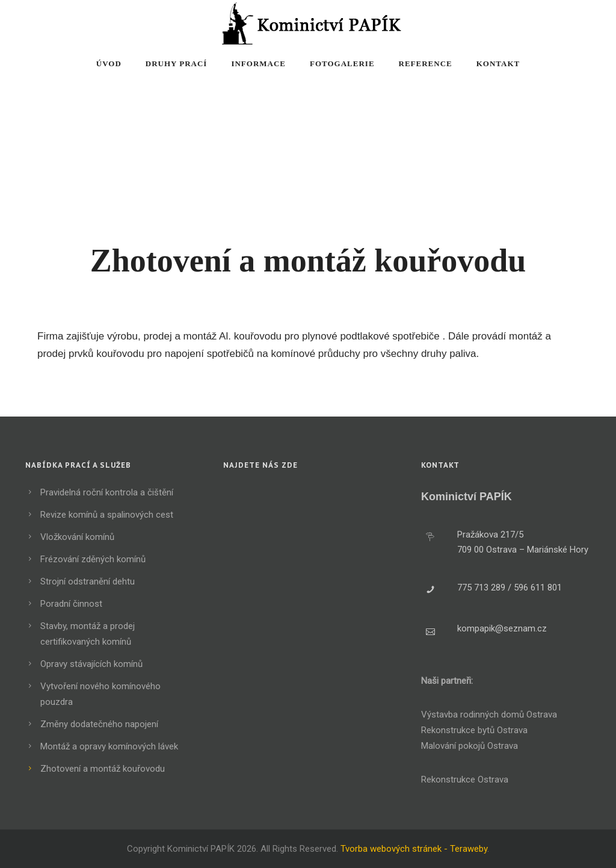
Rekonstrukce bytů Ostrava (474, 730)
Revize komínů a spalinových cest (107, 515)
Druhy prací (177, 64)
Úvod (109, 64)
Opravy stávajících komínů (91, 664)
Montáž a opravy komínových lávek (109, 746)
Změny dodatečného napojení (99, 724)
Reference (426, 64)
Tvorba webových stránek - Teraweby (414, 849)
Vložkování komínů (77, 537)
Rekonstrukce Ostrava (465, 780)
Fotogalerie (342, 64)
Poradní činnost (71, 604)
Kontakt (498, 64)
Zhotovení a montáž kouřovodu (103, 769)
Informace (258, 64)
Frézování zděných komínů (93, 559)
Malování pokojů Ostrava (470, 746)
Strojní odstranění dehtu (88, 581)
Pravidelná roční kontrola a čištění (107, 492)
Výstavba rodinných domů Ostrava (489, 715)
